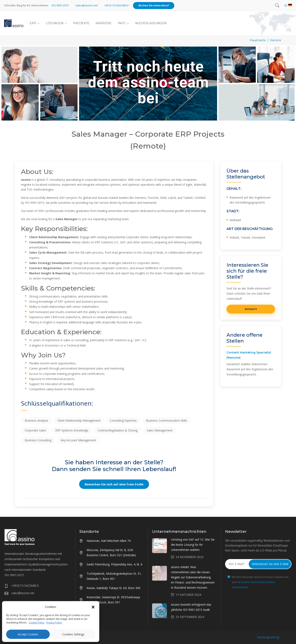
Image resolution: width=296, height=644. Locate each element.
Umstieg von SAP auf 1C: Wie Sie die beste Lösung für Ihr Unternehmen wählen (193, 545)
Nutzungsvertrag (268, 637)
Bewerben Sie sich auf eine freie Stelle (114, 484)
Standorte (89, 532)
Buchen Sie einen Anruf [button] (154, 5)
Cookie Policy (37, 623)
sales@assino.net (86, 5)
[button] (93, 607)
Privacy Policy (54, 623)
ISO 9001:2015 (60, 5)
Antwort (251, 309)
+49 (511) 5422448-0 (21, 586)
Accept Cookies (28, 634)
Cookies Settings (73, 634)
